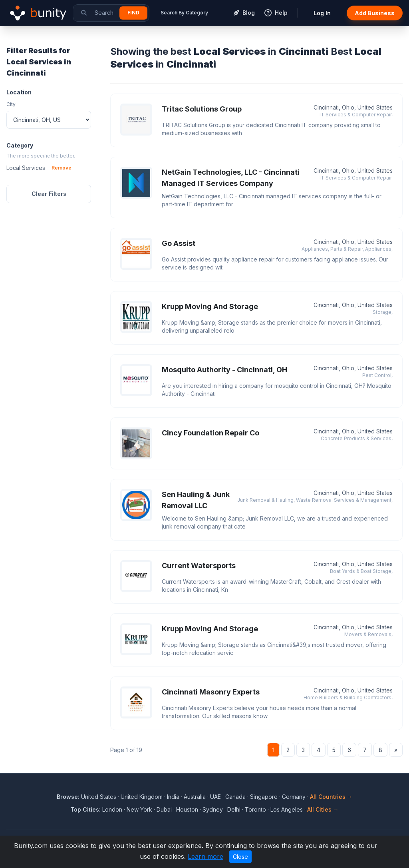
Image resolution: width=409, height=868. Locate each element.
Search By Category (184, 13)
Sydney (213, 809)
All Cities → (323, 809)
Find (133, 13)
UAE (215, 797)
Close (240, 857)
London (112, 809)
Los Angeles (287, 809)
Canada (235, 797)
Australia (195, 797)
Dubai (164, 809)
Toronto (255, 809)
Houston (187, 809)
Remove (62, 168)
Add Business (375, 13)
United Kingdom (142, 797)
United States (99, 797)
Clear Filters (49, 194)
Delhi (234, 809)
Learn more (205, 856)
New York (139, 809)
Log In (322, 13)
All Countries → (331, 797)
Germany (294, 797)
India (173, 797)
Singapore (264, 797)
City (11, 104)
